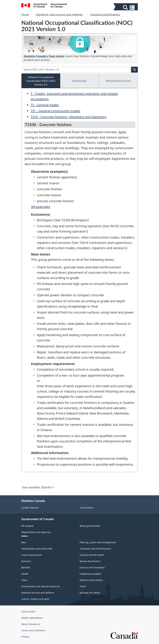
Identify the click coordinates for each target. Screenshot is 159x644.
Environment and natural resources (41, 586)
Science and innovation (92, 567)
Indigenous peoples (90, 574)
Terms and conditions (33, 630)
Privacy (25, 637)
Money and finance (90, 561)
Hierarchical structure (118, 81)
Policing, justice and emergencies (98, 542)
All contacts (28, 526)
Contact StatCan (30, 508)
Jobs (24, 542)
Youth (83, 586)
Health (25, 574)
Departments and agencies (36, 532)
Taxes (24, 580)
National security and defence (38, 593)
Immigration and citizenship (37, 549)
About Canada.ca (31, 624)
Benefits (26, 567)
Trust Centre (86, 508)
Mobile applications (32, 618)
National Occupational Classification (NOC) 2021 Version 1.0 (41, 81)
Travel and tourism (32, 555)
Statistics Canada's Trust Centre (44, 56)
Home (25, 15)
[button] (126, 7)
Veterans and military (91, 580)
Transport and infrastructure (95, 549)
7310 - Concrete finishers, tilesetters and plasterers (68, 117)
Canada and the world (92, 555)
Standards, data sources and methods (59, 15)
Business (26, 561)
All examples (41, 207)
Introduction (80, 81)
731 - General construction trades (55, 111)
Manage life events (90, 593)
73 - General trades (45, 105)
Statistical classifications (105, 15)
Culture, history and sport (35, 599)
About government (90, 526)
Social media (28, 612)
